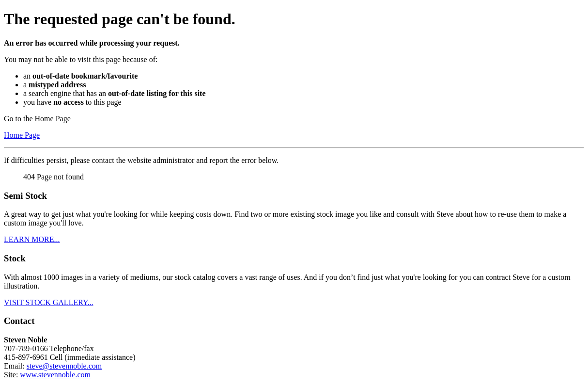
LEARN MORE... (32, 239)
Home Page (22, 135)
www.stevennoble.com (55, 375)
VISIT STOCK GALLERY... (48, 302)
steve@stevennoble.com (64, 366)
